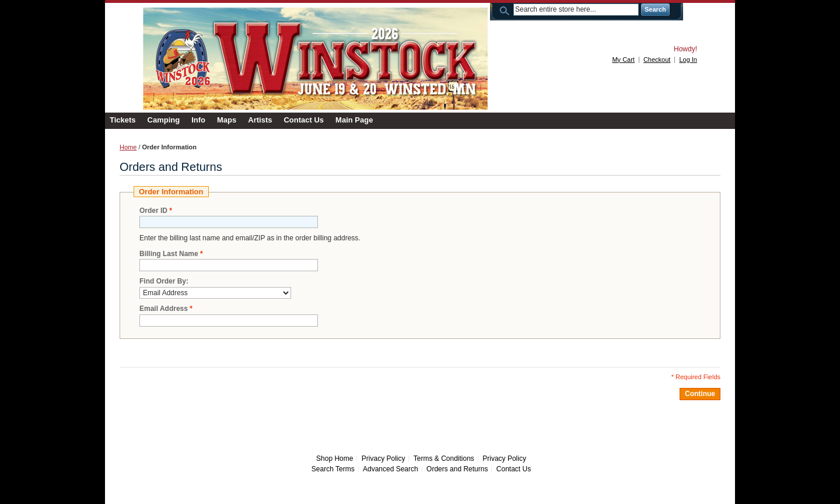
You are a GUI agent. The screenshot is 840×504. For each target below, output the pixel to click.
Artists (260, 120)
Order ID (153, 211)
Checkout (657, 60)
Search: (506, 10)
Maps (227, 120)
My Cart (623, 60)
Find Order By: (164, 281)
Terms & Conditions (444, 459)
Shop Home (335, 459)
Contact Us (304, 120)
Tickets (123, 120)
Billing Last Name (169, 254)
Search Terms (333, 469)
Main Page (354, 120)
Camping (164, 120)
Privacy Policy (384, 459)
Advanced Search (391, 469)
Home (128, 147)
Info (198, 120)
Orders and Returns (457, 469)
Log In (688, 60)
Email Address (164, 309)
